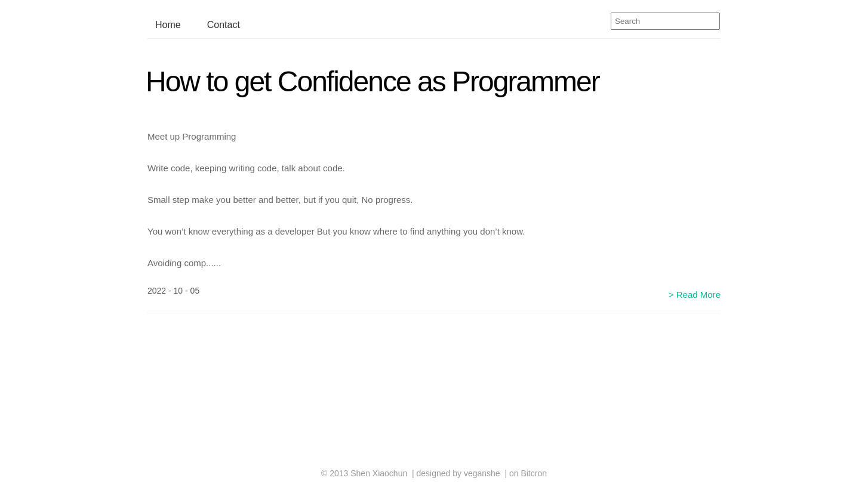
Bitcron (534, 473)
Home (168, 25)
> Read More (695, 295)
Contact (224, 25)
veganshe (482, 473)
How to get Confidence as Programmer (373, 81)
